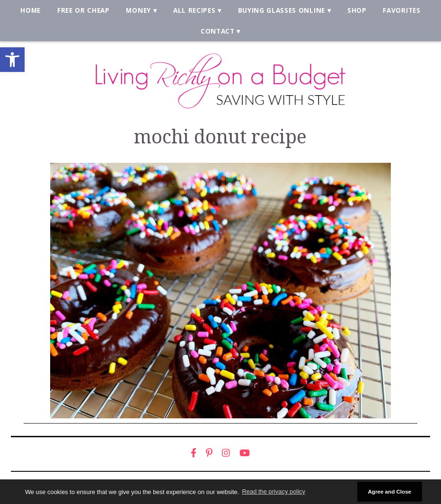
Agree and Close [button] (389, 491)
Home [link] (31, 10)
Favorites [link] (401, 10)
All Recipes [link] (194, 10)
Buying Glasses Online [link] (282, 10)
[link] (12, 60)
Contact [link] (218, 31)
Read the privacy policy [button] (274, 491)
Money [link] (138, 10)
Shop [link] (357, 10)
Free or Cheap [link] (84, 10)
